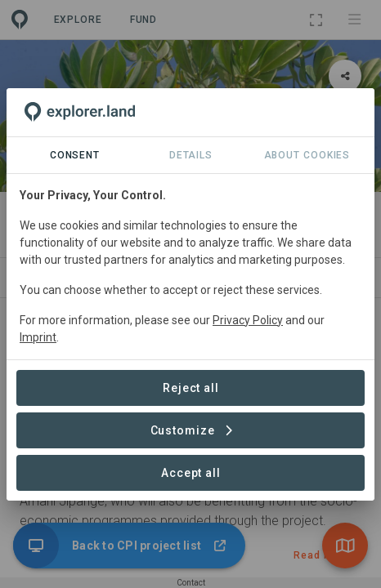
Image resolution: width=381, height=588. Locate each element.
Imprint (38, 337)
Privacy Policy (248, 320)
